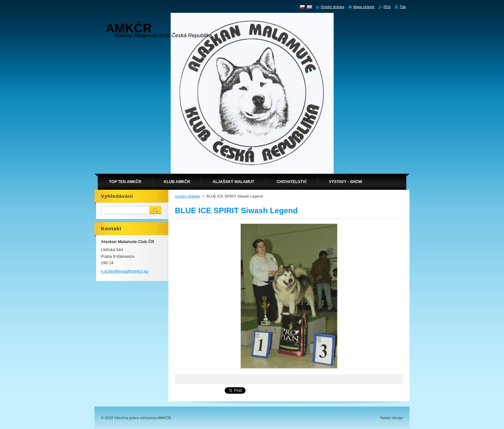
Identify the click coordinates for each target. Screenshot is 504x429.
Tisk (403, 7)
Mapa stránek (364, 7)
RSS (387, 7)
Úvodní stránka (187, 196)
